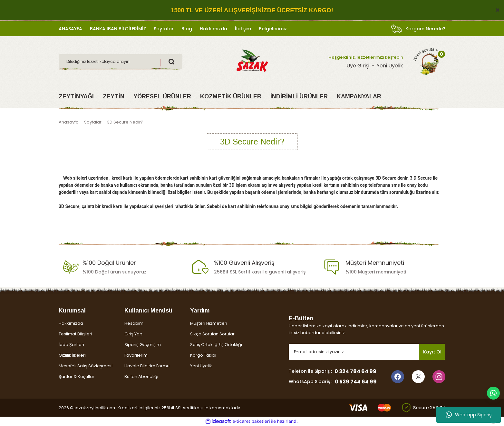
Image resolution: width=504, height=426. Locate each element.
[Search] (121, 62)
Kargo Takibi (203, 355)
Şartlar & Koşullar (77, 376)
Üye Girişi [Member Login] (358, 66)
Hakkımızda (71, 323)
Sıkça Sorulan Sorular (212, 334)
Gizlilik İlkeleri (72, 355)
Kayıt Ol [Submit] (432, 352)
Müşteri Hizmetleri (209, 323)
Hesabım (134, 323)
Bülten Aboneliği (141, 376)
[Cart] (426, 62)
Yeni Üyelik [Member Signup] (390, 66)
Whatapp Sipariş (469, 415)
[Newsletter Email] (367, 352)
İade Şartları (71, 345)
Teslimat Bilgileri (75, 334)
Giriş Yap (133, 334)
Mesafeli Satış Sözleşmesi (86, 366)
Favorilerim (136, 355)
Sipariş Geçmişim (143, 345)
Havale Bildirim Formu (147, 366)
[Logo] (252, 61)
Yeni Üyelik (201, 366)
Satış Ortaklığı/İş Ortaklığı (216, 345)
